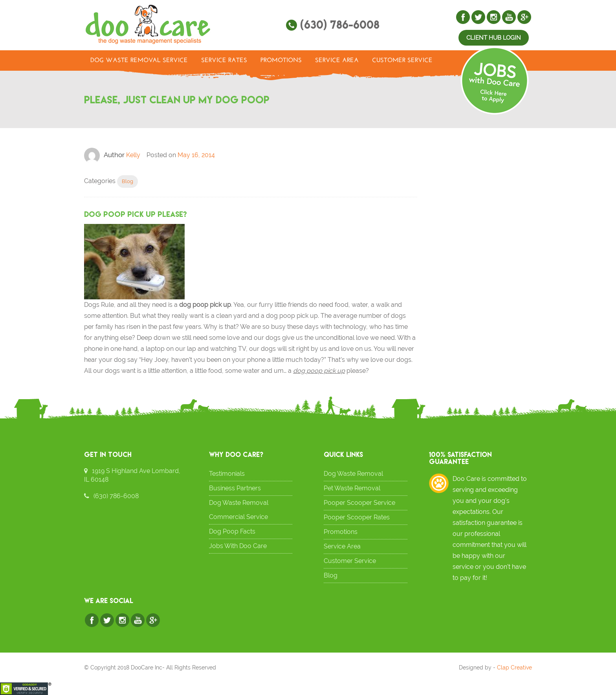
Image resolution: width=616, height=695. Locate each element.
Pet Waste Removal (352, 488)
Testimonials (227, 474)
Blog (127, 181)
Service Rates (224, 61)
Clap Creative (514, 667)
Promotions (281, 61)
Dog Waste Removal (353, 474)
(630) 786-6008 (340, 25)
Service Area (337, 61)
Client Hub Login (494, 38)
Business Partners (235, 488)
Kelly (133, 155)
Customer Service (402, 61)
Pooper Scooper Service (359, 503)
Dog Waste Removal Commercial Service (239, 510)
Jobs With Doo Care (238, 546)
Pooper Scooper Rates (357, 517)
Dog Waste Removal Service (139, 61)
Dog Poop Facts (232, 531)
